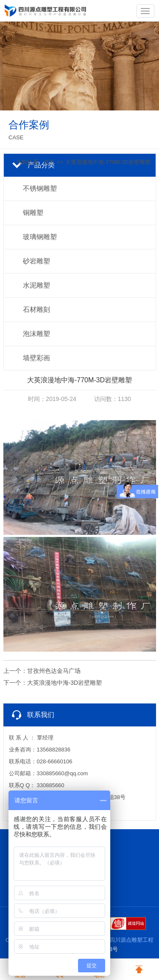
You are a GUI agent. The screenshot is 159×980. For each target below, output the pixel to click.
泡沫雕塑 (36, 334)
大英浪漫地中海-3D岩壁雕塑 (65, 683)
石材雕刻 (36, 309)
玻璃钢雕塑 (40, 237)
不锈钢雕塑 (40, 188)
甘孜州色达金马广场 (54, 671)
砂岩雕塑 (36, 261)
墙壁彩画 (36, 358)
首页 (49, 162)
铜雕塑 (33, 213)
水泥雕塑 (36, 285)
